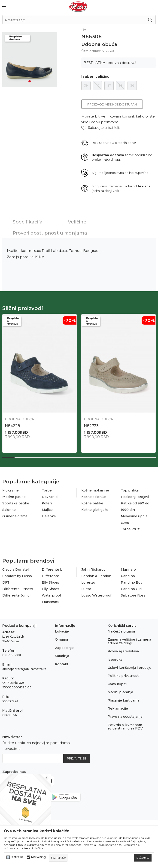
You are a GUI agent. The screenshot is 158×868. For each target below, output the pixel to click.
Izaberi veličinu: (96, 77)
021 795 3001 (12, 655)
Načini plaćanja (120, 692)
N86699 (91, 426)
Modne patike (14, 497)
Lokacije (62, 631)
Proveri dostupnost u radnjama (50, 233)
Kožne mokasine (95, 490)
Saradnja (62, 656)
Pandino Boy (132, 582)
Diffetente (50, 576)
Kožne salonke (94, 497)
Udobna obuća (99, 44)
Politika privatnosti (124, 676)
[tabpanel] (30, 60)
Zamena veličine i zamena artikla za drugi (129, 641)
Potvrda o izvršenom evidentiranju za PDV (125, 727)
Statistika (17, 857)
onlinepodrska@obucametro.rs (24, 669)
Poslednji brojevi (135, 497)
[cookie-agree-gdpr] (143, 858)
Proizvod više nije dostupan (112, 104)
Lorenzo (88, 582)
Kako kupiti (117, 684)
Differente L (52, 570)
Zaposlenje (64, 648)
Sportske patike (16, 503)
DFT (6, 582)
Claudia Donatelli (16, 570)
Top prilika (130, 490)
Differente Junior (17, 595)
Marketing (38, 857)
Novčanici (50, 497)
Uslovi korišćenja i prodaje (129, 668)
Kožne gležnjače (95, 510)
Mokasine (11, 490)
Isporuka (115, 660)
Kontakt (62, 664)
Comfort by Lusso (17, 576)
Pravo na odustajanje (125, 717)
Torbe (47, 490)
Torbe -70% (131, 529)
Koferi (47, 503)
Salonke (9, 510)
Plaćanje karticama (123, 700)
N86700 (12, 426)
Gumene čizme (15, 516)
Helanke (49, 516)
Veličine (77, 222)
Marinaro (128, 570)
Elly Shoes (50, 582)
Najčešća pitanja (121, 631)
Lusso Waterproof (96, 595)
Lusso (86, 589)
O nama (61, 639)
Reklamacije (118, 708)
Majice (47, 510)
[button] (101, 128)
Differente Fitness (18, 589)
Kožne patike (92, 503)
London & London (96, 576)
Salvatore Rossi (134, 595)
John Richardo (93, 570)
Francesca (50, 602)
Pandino (128, 576)
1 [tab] (30, 81)
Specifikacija (28, 222)
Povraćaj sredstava (123, 651)
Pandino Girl (131, 589)
